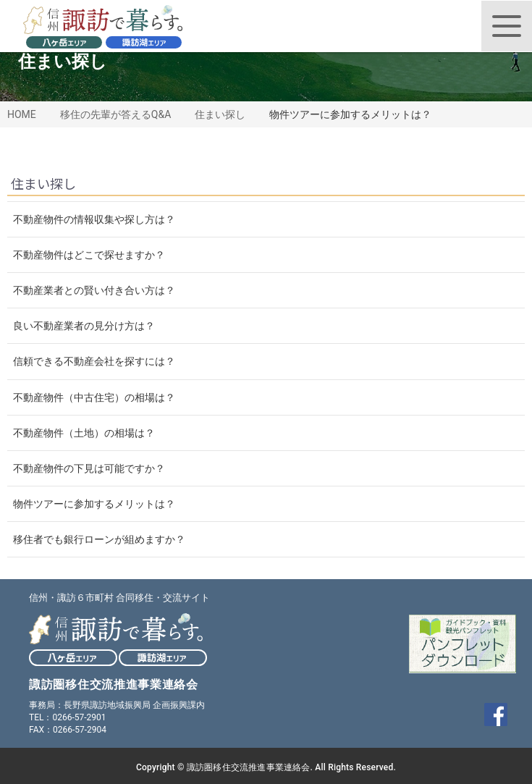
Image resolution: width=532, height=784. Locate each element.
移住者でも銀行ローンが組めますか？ (99, 539)
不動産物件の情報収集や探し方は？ (94, 219)
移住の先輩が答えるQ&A (115, 114)
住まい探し (220, 114)
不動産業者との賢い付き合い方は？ (94, 290)
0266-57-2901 (79, 717)
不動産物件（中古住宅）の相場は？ (94, 397)
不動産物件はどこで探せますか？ (89, 255)
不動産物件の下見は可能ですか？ (89, 468)
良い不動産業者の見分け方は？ (84, 326)
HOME (22, 114)
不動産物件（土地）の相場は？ (84, 433)
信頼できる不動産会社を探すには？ (94, 361)
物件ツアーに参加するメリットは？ (94, 504)
